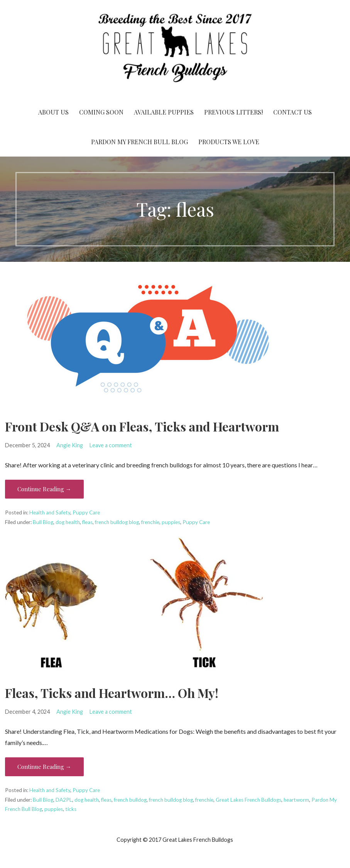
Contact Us (293, 112)
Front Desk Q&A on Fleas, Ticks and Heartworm (142, 426)
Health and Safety (50, 512)
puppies (171, 522)
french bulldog (130, 800)
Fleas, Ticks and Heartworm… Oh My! (112, 693)
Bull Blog (43, 522)
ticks (71, 809)
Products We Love (229, 142)
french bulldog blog (117, 522)
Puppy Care (86, 512)
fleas (87, 522)
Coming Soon (101, 112)
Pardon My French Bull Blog (139, 142)
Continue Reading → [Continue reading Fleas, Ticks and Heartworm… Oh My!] (44, 767)
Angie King (70, 445)
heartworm (296, 800)
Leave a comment (111, 445)
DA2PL (64, 800)
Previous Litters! (233, 112)
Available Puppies (164, 112)
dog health (68, 522)
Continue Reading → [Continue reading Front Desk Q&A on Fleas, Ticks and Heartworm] (44, 489)
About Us (53, 112)
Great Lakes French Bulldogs (249, 800)
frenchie (150, 522)
